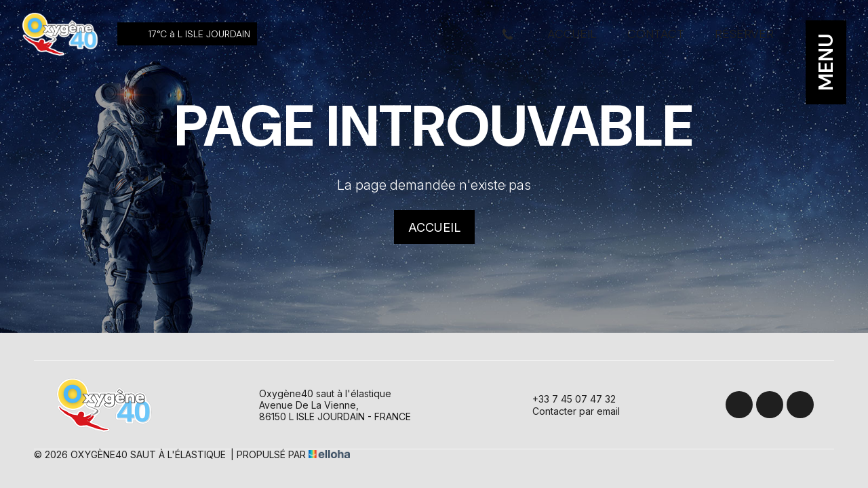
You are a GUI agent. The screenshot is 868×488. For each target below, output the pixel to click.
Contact (656, 34)
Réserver (744, 34)
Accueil (572, 34)
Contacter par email (568, 411)
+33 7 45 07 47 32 (566, 399)
